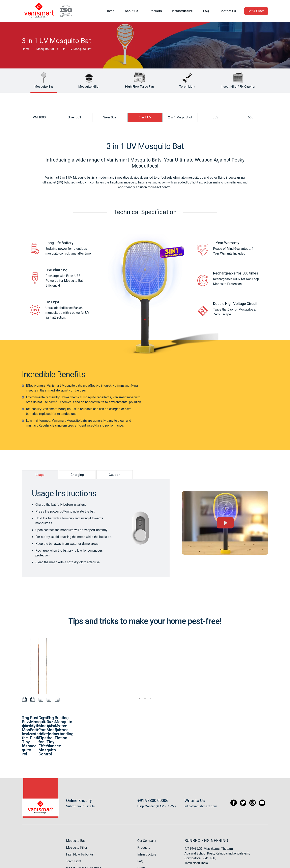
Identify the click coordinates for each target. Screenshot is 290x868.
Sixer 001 (75, 117)
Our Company (147, 801)
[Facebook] (231, 763)
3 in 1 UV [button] (145, 117)
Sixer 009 (110, 117)
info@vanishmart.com (201, 766)
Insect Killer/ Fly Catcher (83, 828)
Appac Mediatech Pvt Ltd (253, 863)
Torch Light (74, 821)
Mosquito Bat (75, 801)
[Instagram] (252, 763)
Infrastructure (147, 814)
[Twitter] (242, 763)
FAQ (140, 821)
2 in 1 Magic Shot (180, 117)
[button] (256, 10)
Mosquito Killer (77, 807)
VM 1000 (39, 117)
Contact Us (145, 842)
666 (251, 117)
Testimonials (146, 835)
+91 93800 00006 (153, 760)
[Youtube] (262, 763)
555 (215, 117)
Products (144, 807)
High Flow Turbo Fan (80, 814)
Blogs (141, 828)
